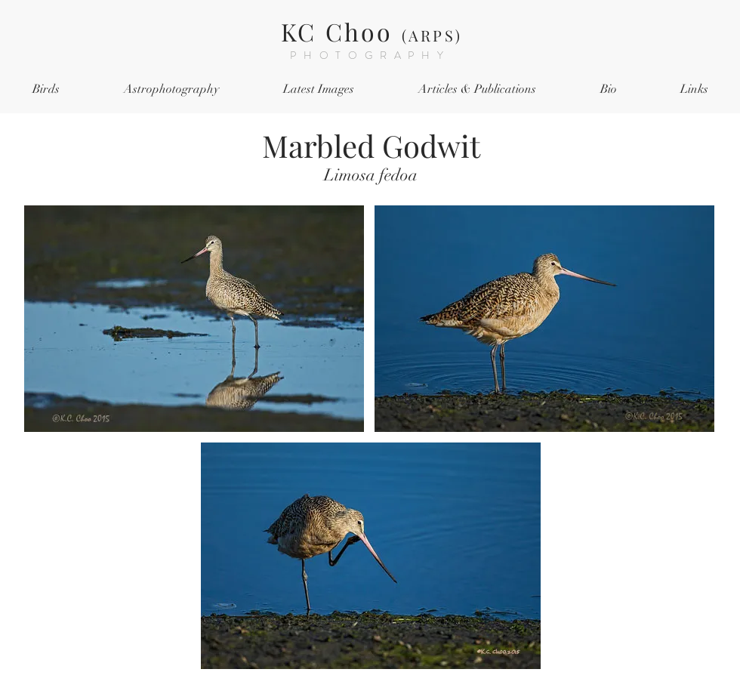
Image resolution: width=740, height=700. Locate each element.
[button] (46, 89)
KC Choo (372, 31)
